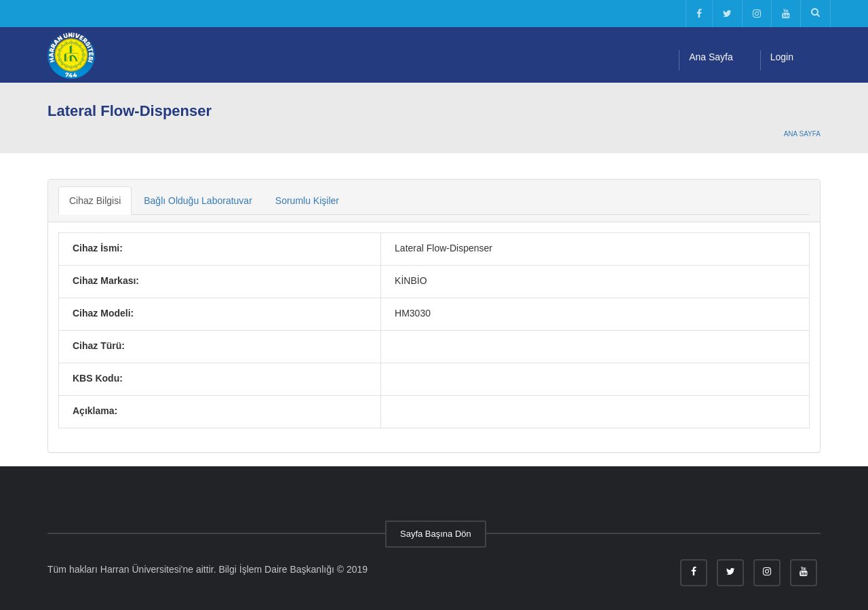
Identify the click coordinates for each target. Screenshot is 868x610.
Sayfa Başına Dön (436, 534)
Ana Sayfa (711, 57)
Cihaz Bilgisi (95, 201)
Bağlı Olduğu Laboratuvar (198, 201)
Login (782, 57)
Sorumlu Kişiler (307, 201)
